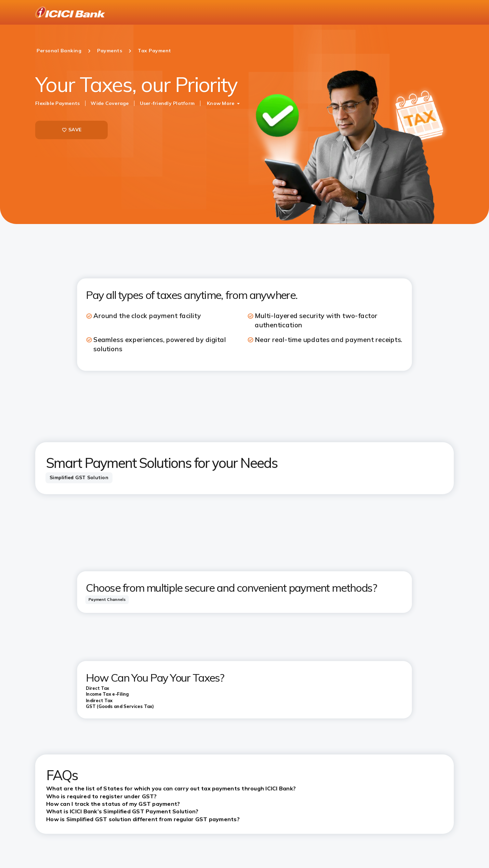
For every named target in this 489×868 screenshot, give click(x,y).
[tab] (79, 478)
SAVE (71, 130)
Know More (221, 103)
